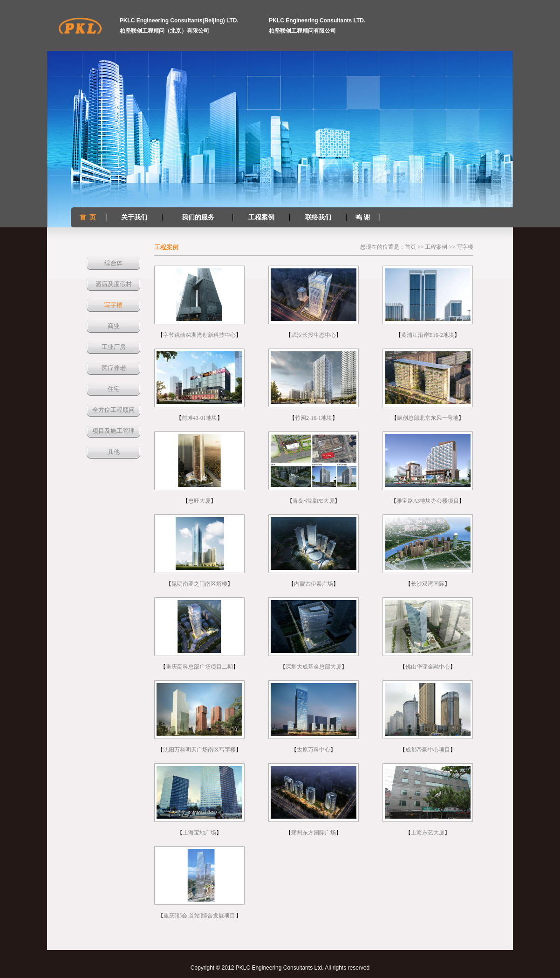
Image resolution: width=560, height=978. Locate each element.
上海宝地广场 (199, 833)
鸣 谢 (363, 217)
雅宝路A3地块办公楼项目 (428, 501)
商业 (114, 326)
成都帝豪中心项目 (428, 750)
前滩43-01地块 (199, 418)
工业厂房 (114, 347)
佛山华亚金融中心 (428, 667)
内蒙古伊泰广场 (314, 584)
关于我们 (134, 217)
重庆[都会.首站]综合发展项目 (200, 916)
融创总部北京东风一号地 (428, 418)
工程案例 (261, 217)
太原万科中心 (314, 750)
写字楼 (113, 305)
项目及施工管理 (113, 431)
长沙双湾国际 (428, 584)
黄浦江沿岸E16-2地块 (427, 335)
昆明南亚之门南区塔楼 (199, 584)
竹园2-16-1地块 (314, 418)
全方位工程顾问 (113, 410)
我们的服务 (198, 217)
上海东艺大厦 (428, 833)
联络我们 (318, 217)
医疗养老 (114, 368)
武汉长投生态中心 (314, 335)
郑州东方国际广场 (314, 833)
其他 (114, 452)
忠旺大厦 (199, 501)
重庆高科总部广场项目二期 (199, 667)
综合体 (113, 263)
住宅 (114, 389)
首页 (410, 247)
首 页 (88, 217)
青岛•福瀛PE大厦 (314, 501)
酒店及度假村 (114, 284)
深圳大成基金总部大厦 (314, 667)
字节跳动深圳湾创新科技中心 (199, 335)
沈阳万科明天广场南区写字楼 (199, 750)
